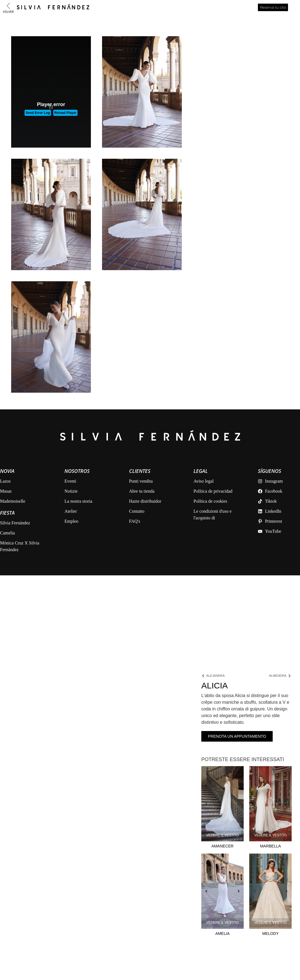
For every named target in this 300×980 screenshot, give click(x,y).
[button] (209, 804)
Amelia (222, 933)
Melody (270, 933)
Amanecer (222, 846)
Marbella (271, 846)
